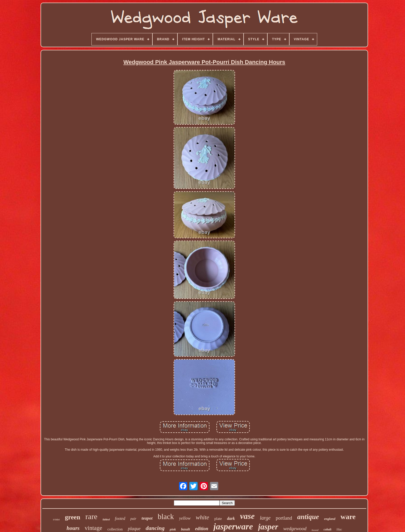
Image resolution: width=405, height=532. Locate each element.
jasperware (233, 526)
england (330, 519)
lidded (106, 519)
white (202, 517)
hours (73, 528)
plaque (134, 529)
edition (202, 529)
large (265, 518)
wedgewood (295, 529)
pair (133, 519)
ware (348, 517)
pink (173, 529)
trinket (56, 519)
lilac (339, 529)
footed (120, 518)
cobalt (328, 529)
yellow (185, 518)
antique (308, 517)
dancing (155, 528)
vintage (94, 528)
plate (218, 519)
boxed (315, 530)
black (166, 517)
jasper (268, 527)
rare (92, 516)
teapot (147, 518)
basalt (185, 529)
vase (247, 516)
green (72, 517)
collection (115, 529)
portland (284, 518)
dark (231, 518)
